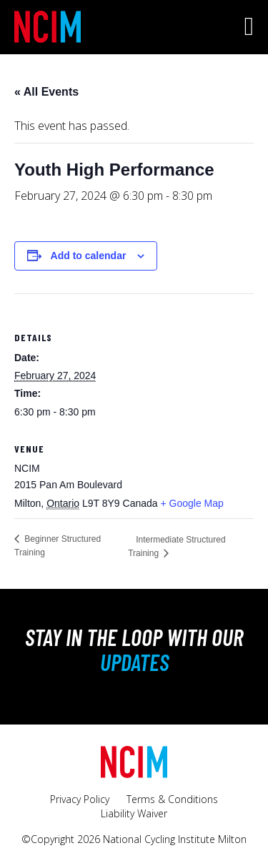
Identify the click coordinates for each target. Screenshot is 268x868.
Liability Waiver (134, 813)
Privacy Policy (80, 799)
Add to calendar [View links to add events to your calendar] (89, 256)
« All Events (46, 92)
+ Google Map (192, 503)
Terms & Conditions (172, 799)
